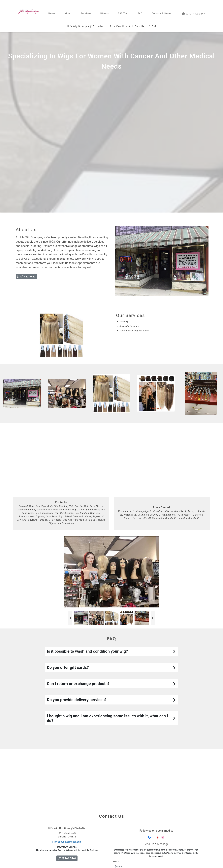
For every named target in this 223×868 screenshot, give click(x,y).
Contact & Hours (162, 13)
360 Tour (123, 13)
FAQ (140, 13)
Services (86, 13)
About (68, 13)
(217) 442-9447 (193, 14)
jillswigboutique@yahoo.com (67, 842)
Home (52, 13)
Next (153, 618)
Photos (105, 13)
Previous (70, 618)
